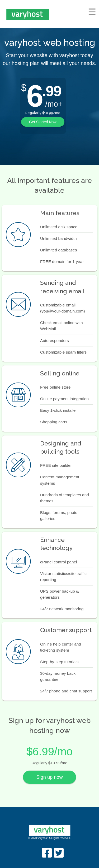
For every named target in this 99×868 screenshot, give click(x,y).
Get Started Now (43, 122)
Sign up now (49, 777)
